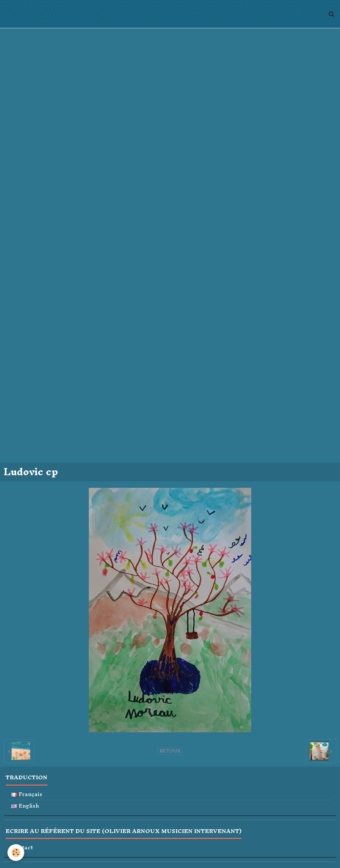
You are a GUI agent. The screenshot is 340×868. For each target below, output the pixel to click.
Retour (170, 751)
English (25, 806)
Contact (22, 848)
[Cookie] (16, 853)
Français (27, 794)
